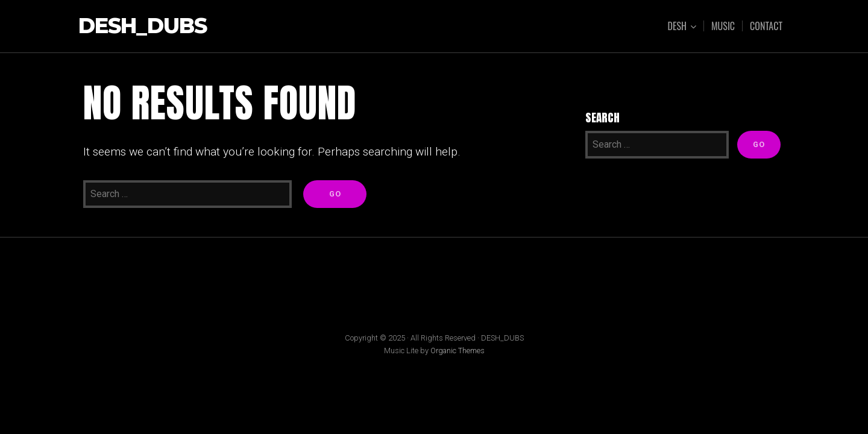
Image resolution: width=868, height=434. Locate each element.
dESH (678, 26)
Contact (766, 26)
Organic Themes (458, 351)
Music (723, 26)
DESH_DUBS (143, 26)
